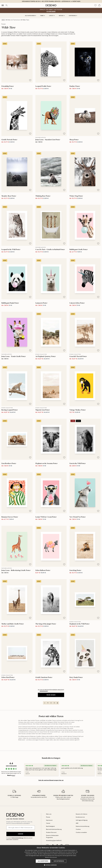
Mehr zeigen (51, 695)
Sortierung (73, 16)
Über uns (49, 814)
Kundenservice (80, 817)
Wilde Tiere (26, 20)
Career (48, 823)
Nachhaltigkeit (50, 826)
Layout (52, 16)
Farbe (43, 16)
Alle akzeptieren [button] (43, 861)
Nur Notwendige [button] (59, 861)
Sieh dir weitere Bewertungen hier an (51, 780)
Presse (48, 817)
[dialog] (51, 857)
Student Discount (51, 832)
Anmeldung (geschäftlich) (54, 840)
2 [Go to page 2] (51, 703)
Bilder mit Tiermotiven (14, 20)
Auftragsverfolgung (82, 820)
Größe (62, 16)
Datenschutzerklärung (17, 838)
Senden (20, 834)
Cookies (78, 829)
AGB (77, 823)
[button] (51, 865)
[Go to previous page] (45, 703)
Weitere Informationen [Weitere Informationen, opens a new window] (51, 857)
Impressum (49, 820)
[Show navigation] (3, 5)
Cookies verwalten (81, 832)
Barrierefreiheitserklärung (54, 829)
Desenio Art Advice (82, 814)
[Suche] (7, 5)
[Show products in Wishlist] (95, 5)
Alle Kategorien (31, 16)
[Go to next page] (57, 703)
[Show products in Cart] (99, 5)
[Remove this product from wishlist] (30, 80)
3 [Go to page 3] (54, 703)
